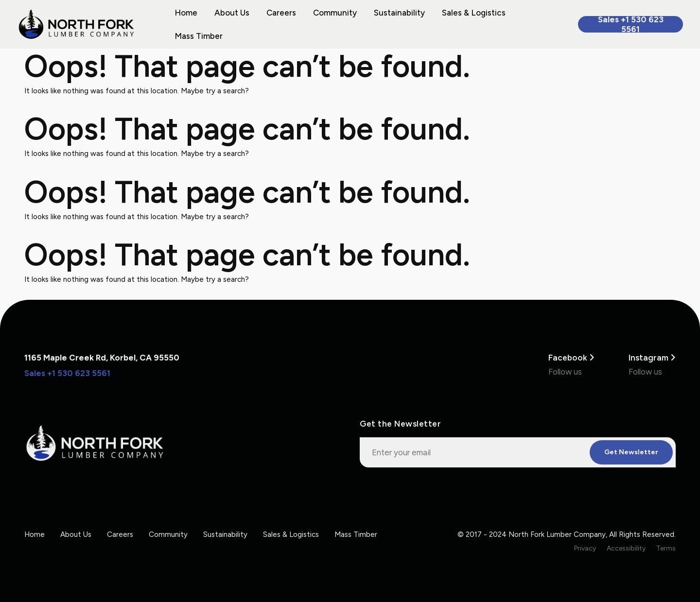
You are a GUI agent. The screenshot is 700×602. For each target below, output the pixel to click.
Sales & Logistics (474, 13)
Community (335, 13)
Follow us (565, 372)
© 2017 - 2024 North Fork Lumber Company (532, 534)
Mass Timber (199, 36)
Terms (666, 548)
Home (186, 13)
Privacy (585, 548)
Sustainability (399, 13)
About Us (232, 13)
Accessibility (626, 548)
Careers (281, 13)
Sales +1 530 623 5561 (631, 24)
